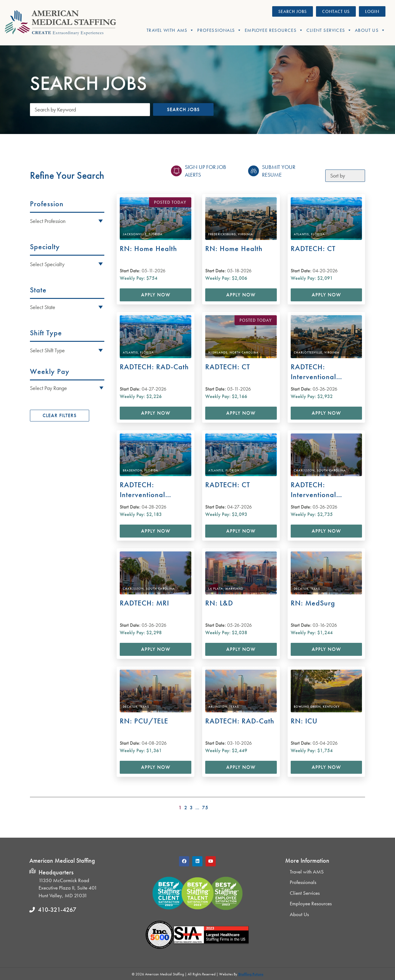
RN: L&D (219, 603)
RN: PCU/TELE (144, 721)
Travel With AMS (170, 30)
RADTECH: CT (313, 248)
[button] (67, 388)
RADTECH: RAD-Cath (154, 367)
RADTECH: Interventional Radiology (313, 372)
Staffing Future (251, 974)
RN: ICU (304, 721)
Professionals (219, 30)
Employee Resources (274, 30)
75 (205, 808)
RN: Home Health (148, 248)
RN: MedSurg (313, 603)
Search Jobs (183, 109)
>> (361, 806)
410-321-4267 (57, 910)
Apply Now (156, 295)
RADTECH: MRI (144, 603)
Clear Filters (60, 415)
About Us (370, 30)
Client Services (329, 30)
